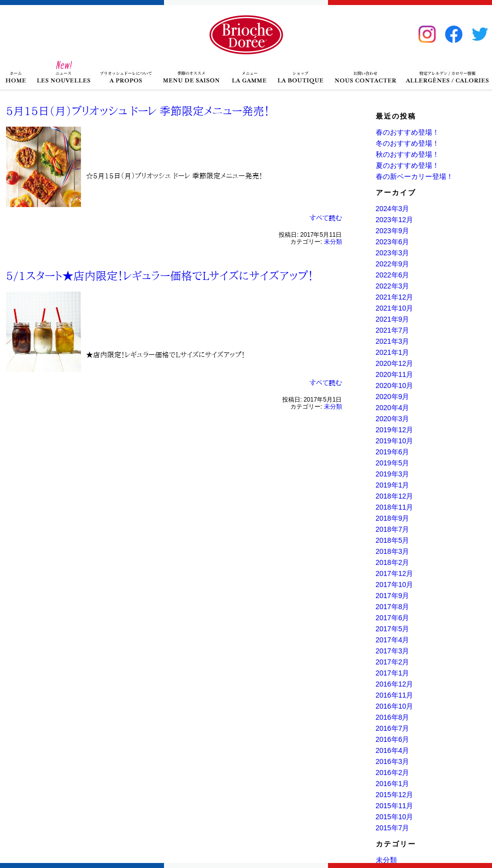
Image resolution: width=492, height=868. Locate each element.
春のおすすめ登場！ (407, 132)
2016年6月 (393, 739)
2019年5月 (393, 463)
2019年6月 (393, 452)
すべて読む (326, 218)
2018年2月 (393, 562)
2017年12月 (395, 573)
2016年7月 (393, 728)
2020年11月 (395, 374)
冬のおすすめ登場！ (407, 143)
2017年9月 (393, 596)
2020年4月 (393, 408)
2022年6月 (393, 275)
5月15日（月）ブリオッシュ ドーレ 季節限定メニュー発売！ (138, 111)
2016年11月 (395, 695)
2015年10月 (395, 817)
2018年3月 (393, 551)
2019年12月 (395, 430)
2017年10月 (395, 585)
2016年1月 (393, 784)
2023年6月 (393, 242)
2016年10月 (395, 706)
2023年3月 (393, 253)
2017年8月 (393, 607)
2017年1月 (393, 673)
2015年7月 (393, 828)
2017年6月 (393, 618)
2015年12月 (395, 795)
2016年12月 (395, 684)
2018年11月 (395, 507)
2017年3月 (393, 651)
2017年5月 (393, 629)
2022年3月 (393, 286)
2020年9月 (393, 397)
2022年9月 (393, 264)
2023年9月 (393, 231)
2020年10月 (395, 385)
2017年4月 (393, 640)
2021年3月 (393, 341)
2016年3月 (393, 761)
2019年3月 (393, 474)
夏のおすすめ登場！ (407, 165)
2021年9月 (393, 319)
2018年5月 (393, 540)
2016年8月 (393, 717)
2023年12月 (395, 220)
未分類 (333, 242)
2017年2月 (393, 662)
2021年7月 (393, 330)
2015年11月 (395, 806)
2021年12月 (395, 297)
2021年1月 (393, 352)
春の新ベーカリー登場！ (415, 176)
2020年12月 (395, 363)
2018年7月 (393, 529)
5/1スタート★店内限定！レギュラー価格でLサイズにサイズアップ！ (160, 276)
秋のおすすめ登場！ (407, 154)
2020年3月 (393, 419)
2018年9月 (393, 518)
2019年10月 (395, 441)
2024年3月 (393, 209)
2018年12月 (395, 496)
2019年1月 (393, 485)
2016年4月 (393, 750)
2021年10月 (395, 308)
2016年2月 (393, 773)
